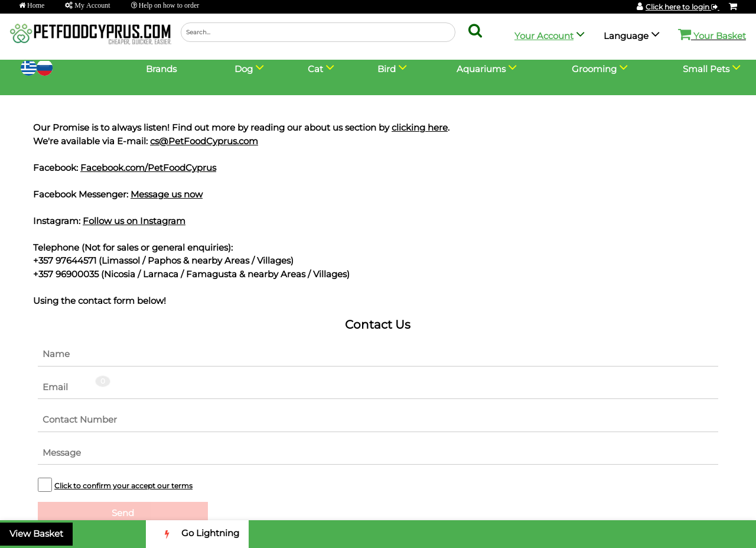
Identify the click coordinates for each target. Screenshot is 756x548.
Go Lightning (197, 534)
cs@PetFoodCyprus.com (204, 141)
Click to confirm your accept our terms (123, 486)
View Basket (36, 534)
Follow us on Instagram (134, 221)
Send (123, 513)
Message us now (167, 194)
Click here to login (682, 7)
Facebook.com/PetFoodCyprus (148, 168)
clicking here (420, 127)
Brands (161, 69)
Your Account (544, 36)
